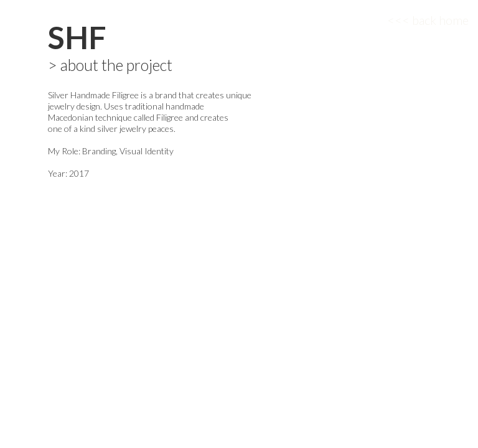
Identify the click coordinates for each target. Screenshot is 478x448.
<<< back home (428, 20)
